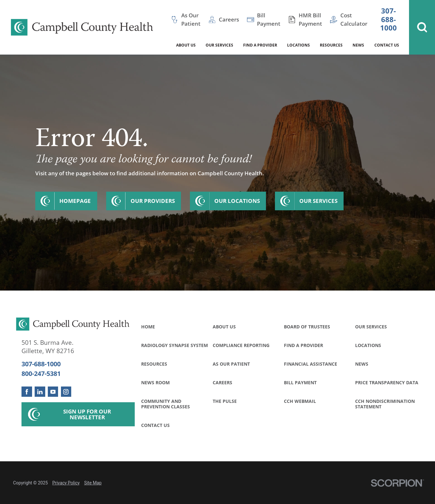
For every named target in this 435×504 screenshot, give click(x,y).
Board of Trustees (307, 327)
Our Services (318, 201)
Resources (154, 364)
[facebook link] (27, 392)
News (362, 364)
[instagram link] (66, 392)
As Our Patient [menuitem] (191, 19)
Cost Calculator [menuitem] (354, 19)
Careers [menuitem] (229, 19)
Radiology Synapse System (175, 345)
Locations (368, 345)
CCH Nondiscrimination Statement (385, 404)
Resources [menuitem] (331, 45)
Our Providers (153, 201)
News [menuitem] (358, 45)
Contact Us (155, 425)
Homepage (75, 201)
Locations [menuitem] (299, 45)
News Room (155, 382)
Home (148, 327)
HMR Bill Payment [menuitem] (310, 19)
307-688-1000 (388, 20)
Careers (222, 382)
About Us (224, 327)
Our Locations (237, 201)
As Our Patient (231, 364)
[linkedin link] (40, 392)
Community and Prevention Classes (166, 404)
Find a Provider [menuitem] (260, 45)
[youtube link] (53, 392)
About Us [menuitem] (186, 45)
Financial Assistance (311, 364)
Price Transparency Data (387, 382)
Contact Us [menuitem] (387, 45)
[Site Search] (422, 27)
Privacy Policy (66, 483)
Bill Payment (300, 382)
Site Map (93, 483)
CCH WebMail (300, 401)
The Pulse (225, 401)
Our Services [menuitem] (219, 45)
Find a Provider (303, 345)
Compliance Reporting (241, 345)
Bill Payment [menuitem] (269, 19)
